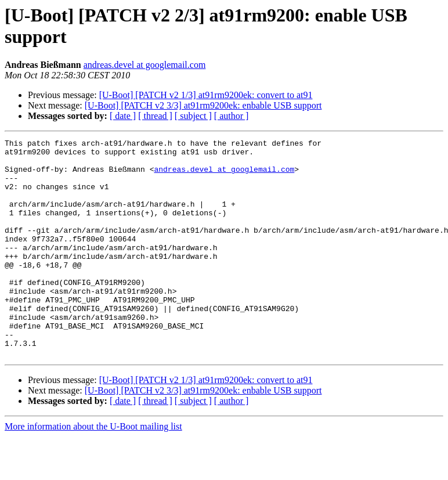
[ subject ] (193, 116)
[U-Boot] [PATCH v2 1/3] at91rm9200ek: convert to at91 (206, 95)
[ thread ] (155, 116)
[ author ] (232, 116)
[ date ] (123, 116)
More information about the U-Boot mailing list (93, 470)
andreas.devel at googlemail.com (145, 65)
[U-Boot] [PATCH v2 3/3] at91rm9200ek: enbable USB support (203, 105)
